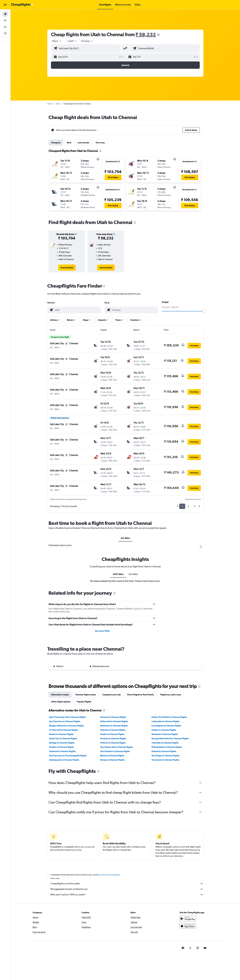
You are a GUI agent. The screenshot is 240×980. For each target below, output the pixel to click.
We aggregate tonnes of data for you (127, 889)
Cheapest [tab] (56, 143)
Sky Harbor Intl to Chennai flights (116, 747)
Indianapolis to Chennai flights (64, 760)
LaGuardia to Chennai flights (166, 721)
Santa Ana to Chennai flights (63, 738)
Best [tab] (69, 143)
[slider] (204, 311)
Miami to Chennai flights (112, 756)
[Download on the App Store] (188, 926)
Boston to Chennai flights (61, 734)
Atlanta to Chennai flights (113, 730)
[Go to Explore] (5, 33)
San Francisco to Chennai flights (65, 721)
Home (50, 104)
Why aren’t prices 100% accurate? (127, 895)
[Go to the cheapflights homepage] (22, 5)
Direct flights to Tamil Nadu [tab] (141, 695)
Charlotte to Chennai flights (165, 743)
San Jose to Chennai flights (113, 738)
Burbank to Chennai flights (165, 734)
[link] (67, 268)
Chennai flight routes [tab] (86, 695)
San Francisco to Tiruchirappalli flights (68, 756)
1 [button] (182, 506)
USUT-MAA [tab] (118, 574)
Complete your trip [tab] (112, 695)
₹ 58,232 (146, 34)
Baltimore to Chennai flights (114, 726)
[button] (5, 5)
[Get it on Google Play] (188, 919)
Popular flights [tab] (84, 702)
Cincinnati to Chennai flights (165, 760)
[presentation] (158, 35)
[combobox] (57, 41)
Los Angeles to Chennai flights (166, 726)
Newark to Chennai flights (113, 717)
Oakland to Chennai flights (62, 751)
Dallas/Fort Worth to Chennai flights (169, 717)
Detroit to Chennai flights (164, 751)
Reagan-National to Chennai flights (66, 726)
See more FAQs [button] (102, 631)
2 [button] (188, 506)
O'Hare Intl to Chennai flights (63, 730)
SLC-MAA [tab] (125, 538)
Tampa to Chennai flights (112, 760)
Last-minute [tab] (83, 143)
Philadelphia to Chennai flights (167, 747)
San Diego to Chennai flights (165, 756)
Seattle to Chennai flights (62, 747)
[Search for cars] (5, 27)
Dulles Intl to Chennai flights (114, 721)
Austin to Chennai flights (112, 734)
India (58, 104)
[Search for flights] (5, 14)
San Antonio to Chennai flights (115, 751)
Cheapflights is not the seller (127, 884)
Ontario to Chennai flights (113, 743)
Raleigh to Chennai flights (62, 743)
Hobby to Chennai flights (164, 730)
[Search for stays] (5, 20)
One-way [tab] (100, 143)
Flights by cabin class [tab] (171, 695)
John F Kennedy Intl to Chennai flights (67, 717)
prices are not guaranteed (110, 875)
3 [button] (195, 506)
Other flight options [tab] (61, 702)
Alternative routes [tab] (60, 695)
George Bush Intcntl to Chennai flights (170, 738)
